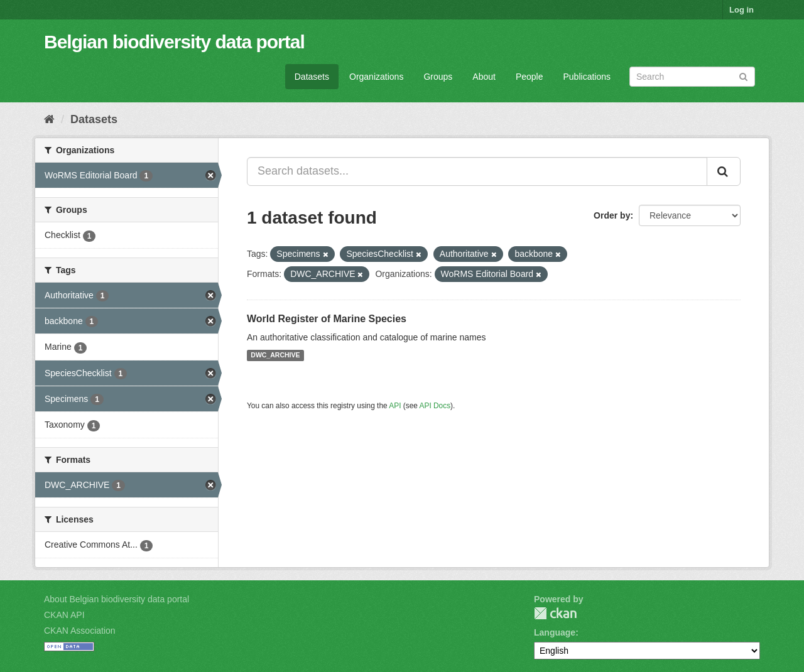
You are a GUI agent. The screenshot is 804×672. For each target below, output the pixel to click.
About (484, 77)
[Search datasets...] (477, 171)
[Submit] (743, 76)
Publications (587, 77)
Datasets (312, 77)
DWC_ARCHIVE (275, 355)
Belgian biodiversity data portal (174, 42)
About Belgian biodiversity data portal (117, 599)
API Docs (435, 406)
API (395, 406)
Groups (438, 77)
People (530, 77)
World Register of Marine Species (327, 319)
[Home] (49, 119)
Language (555, 632)
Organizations (376, 77)
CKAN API (64, 615)
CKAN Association (80, 631)
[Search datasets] (692, 77)
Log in (742, 10)
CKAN (555, 613)
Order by (612, 215)
